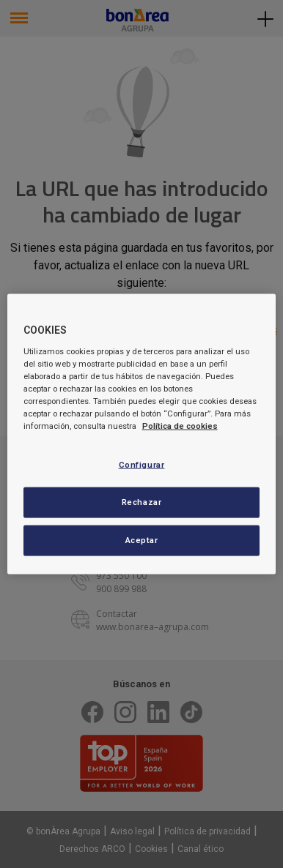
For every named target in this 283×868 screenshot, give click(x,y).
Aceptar (142, 539)
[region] (142, 434)
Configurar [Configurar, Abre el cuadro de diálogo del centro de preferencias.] (142, 465)
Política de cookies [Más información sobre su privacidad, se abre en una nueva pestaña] (180, 426)
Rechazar (142, 502)
